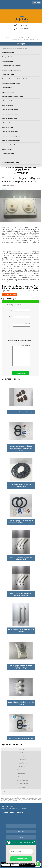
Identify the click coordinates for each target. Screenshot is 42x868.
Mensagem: (21, 355)
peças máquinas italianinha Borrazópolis (21, 412)
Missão (21, 837)
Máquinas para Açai (8, 127)
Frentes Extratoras (7, 88)
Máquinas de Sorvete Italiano (10, 114)
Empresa (21, 831)
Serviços (21, 44)
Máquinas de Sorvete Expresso (10, 110)
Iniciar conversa (21, 859)
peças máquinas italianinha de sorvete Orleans (21, 703)
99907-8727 (23, 25)
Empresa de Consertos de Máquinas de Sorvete (15, 79)
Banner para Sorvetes (8, 52)
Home (21, 826)
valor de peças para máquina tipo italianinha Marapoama (21, 594)
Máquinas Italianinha (8, 123)
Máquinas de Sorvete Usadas (10, 118)
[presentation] (19, 333)
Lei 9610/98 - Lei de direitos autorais (20, 801)
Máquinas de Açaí (7, 101)
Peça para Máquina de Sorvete (10, 158)
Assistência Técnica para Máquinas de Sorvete (14, 48)
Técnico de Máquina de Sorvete (10, 162)
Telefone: (22, 325)
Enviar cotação (21, 373)
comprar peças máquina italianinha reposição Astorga (21, 667)
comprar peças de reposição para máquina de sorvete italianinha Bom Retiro (21, 448)
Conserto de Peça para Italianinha (11, 66)
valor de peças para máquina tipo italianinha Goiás (21, 558)
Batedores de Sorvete (8, 61)
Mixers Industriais (7, 149)
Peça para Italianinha (8, 154)
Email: (19, 317)
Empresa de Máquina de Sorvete (11, 83)
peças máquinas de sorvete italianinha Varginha (21, 631)
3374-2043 (23, 29)
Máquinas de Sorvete (8, 105)
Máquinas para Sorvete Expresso (11, 136)
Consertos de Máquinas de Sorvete (11, 70)
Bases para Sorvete (7, 57)
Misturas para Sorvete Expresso (11, 145)
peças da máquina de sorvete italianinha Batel (21, 485)
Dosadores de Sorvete (8, 74)
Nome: (19, 310)
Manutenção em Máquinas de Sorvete (12, 96)
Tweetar (5, 189)
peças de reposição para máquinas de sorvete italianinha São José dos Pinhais (21, 522)
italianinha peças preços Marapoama (21, 738)
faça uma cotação (10, 294)
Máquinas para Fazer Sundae (10, 132)
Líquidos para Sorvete (8, 92)
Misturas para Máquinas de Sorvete (12, 140)
